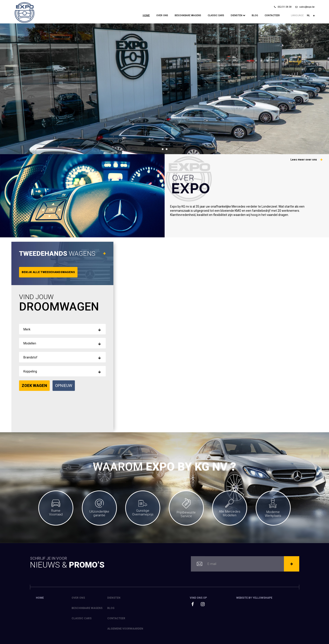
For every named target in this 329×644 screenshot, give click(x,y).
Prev (6, 89)
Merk (27, 329)
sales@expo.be (305, 7)
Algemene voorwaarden (125, 629)
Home (146, 15)
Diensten (238, 15)
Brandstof (30, 357)
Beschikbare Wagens (188, 15)
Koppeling (30, 371)
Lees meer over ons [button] (306, 160)
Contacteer (272, 15)
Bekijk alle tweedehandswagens (48, 272)
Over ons (162, 15)
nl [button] (311, 16)
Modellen (30, 343)
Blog (255, 15)
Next (323, 89)
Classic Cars (216, 15)
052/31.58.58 (283, 7)
